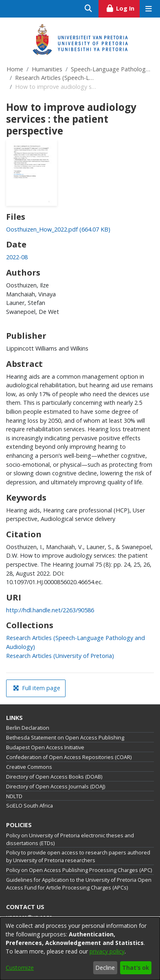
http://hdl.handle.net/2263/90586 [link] (50, 610)
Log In (123, 7)
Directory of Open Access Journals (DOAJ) (56, 787)
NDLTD (14, 796)
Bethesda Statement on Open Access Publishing (65, 738)
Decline (105, 968)
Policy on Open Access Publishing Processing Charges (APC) (79, 870)
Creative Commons (29, 767)
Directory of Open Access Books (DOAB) (54, 777)
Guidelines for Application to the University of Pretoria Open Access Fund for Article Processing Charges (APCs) (79, 884)
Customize (20, 968)
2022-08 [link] (17, 257)
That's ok (136, 968)
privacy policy (107, 951)
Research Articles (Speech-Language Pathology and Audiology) (56, 78)
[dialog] (80, 949)
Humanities (47, 69)
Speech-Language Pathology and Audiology (112, 69)
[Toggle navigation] (148, 9)
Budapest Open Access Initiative (45, 747)
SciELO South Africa (30, 806)
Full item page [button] (37, 688)
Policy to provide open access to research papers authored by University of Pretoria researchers (78, 856)
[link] (58, 229)
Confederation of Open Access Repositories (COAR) (69, 757)
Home (15, 69)
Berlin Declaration (28, 728)
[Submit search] (89, 9)
